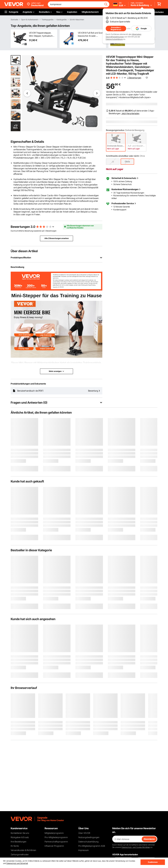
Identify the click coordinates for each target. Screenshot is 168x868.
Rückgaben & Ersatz (20, 837)
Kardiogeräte (62, 20)
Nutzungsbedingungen (89, 837)
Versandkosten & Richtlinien (23, 850)
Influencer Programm (54, 846)
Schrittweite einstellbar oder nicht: (123, 156)
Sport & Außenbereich (30, 20)
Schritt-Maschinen (77, 20)
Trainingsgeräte (47, 20)
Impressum (84, 850)
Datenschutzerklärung (114, 39)
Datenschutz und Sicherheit (17, 863)
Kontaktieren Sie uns (20, 833)
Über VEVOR (84, 833)
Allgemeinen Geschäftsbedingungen (123, 35)
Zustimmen (153, 862)
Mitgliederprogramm (54, 833)
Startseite (14, 20)
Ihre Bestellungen (19, 842)
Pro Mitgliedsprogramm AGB (92, 846)
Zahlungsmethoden (20, 854)
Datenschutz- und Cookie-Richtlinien (136, 847)
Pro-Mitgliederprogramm (56, 837)
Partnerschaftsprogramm (56, 842)
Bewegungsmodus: (115, 130)
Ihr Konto (15, 846)
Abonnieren (149, 839)
